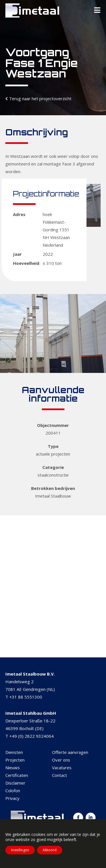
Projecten (15, 760)
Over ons (61, 760)
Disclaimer (15, 783)
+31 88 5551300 (26, 697)
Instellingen (20, 850)
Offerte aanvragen (70, 752)
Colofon (13, 791)
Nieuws (13, 768)
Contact (60, 775)
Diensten (14, 752)
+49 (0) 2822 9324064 (32, 736)
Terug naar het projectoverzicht (40, 98)
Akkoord (50, 850)
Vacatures (62, 768)
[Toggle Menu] (97, 11)
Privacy (12, 798)
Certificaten (17, 775)
